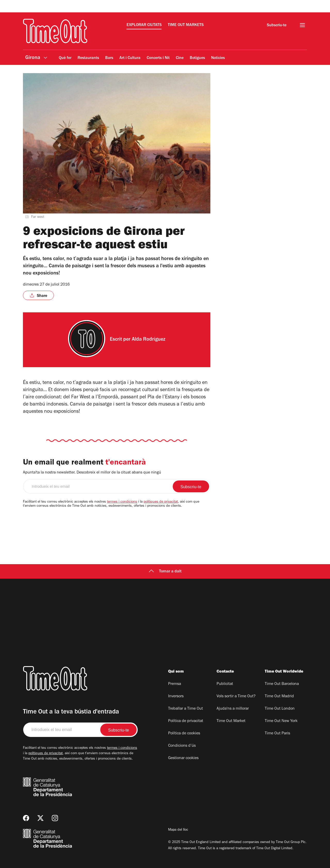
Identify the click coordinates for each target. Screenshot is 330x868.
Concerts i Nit (158, 58)
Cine (180, 58)
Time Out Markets (186, 25)
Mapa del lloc (178, 830)
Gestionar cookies (183, 758)
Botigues (197, 58)
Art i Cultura (130, 58)
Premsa (175, 684)
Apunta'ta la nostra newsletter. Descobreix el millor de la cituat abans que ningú (92, 473)
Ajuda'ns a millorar (233, 709)
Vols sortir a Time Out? (236, 697)
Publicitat (225, 684)
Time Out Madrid (279, 697)
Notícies (218, 58)
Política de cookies (184, 734)
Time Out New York (281, 721)
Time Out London (280, 709)
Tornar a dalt (165, 572)
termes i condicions (122, 502)
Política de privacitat (186, 721)
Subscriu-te (277, 25)
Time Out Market (231, 721)
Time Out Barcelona (282, 684)
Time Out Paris (277, 734)
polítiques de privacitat (161, 502)
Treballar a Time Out (185, 709)
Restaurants (88, 58)
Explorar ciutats (144, 25)
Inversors (176, 697)
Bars (109, 58)
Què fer (65, 58)
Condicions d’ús (182, 746)
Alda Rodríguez (148, 340)
